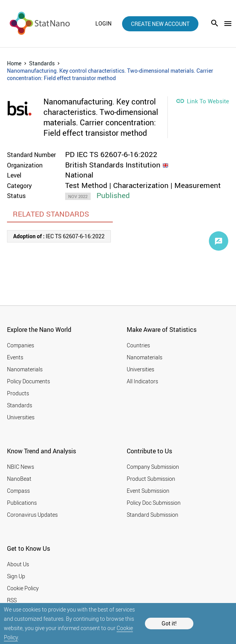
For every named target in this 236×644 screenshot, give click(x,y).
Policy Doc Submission (154, 503)
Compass (18, 491)
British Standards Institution (113, 165)
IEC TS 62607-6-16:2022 (59, 236)
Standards (42, 63)
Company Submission (153, 467)
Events (15, 357)
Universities (21, 417)
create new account (160, 24)
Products (18, 393)
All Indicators (142, 381)
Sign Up (16, 576)
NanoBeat (19, 479)
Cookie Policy (23, 588)
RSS (12, 600)
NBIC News (21, 467)
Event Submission (148, 491)
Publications (22, 503)
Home (14, 63)
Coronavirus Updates (32, 515)
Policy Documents (28, 381)
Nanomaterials (25, 369)
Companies (21, 345)
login (103, 24)
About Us (18, 564)
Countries (138, 345)
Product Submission (151, 479)
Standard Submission (152, 515)
